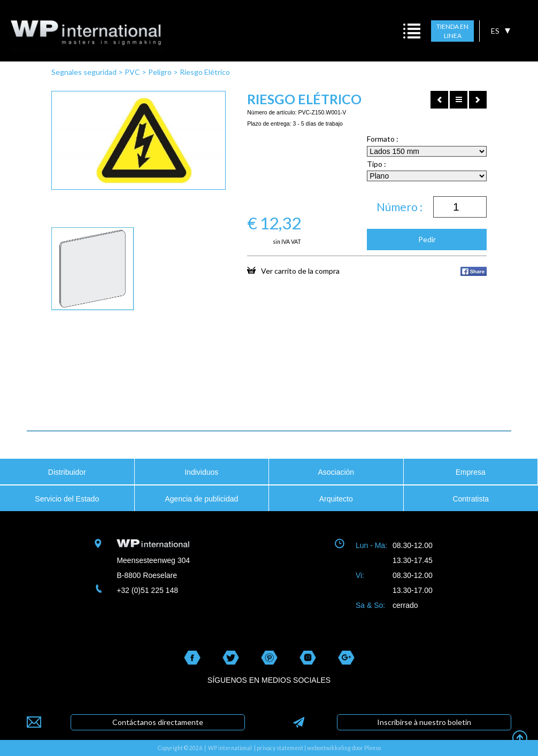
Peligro (160, 72)
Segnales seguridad (84, 72)
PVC (132, 72)
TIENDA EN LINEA (452, 31)
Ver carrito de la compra (293, 271)
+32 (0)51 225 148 (147, 590)
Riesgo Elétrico (205, 72)
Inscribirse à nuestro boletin (424, 722)
